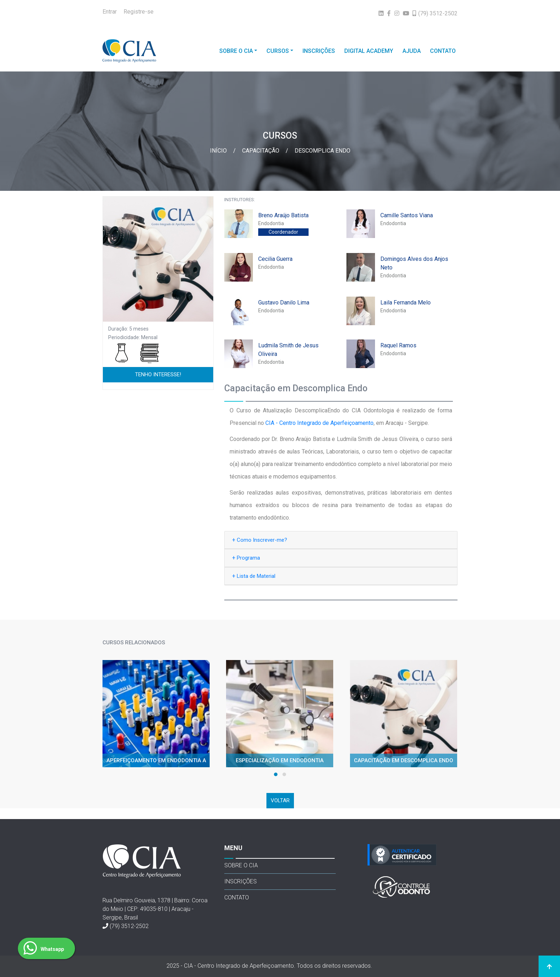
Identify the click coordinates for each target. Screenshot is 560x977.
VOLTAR (280, 800)
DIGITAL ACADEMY (369, 51)
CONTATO (443, 51)
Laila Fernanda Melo (406, 302)
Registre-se (139, 12)
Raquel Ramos (398, 345)
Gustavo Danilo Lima (284, 302)
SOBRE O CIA (236, 51)
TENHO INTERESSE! (158, 375)
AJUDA (412, 51)
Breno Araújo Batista (283, 215)
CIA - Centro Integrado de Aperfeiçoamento (319, 423)
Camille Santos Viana (407, 215)
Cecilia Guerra (275, 259)
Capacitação (261, 151)
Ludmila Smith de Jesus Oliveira (288, 350)
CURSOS (278, 51)
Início (219, 151)
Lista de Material (254, 576)
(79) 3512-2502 (129, 926)
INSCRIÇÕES (319, 51)
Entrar (110, 12)
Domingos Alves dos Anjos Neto (414, 263)
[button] (276, 774)
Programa (246, 558)
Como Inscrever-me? (260, 540)
